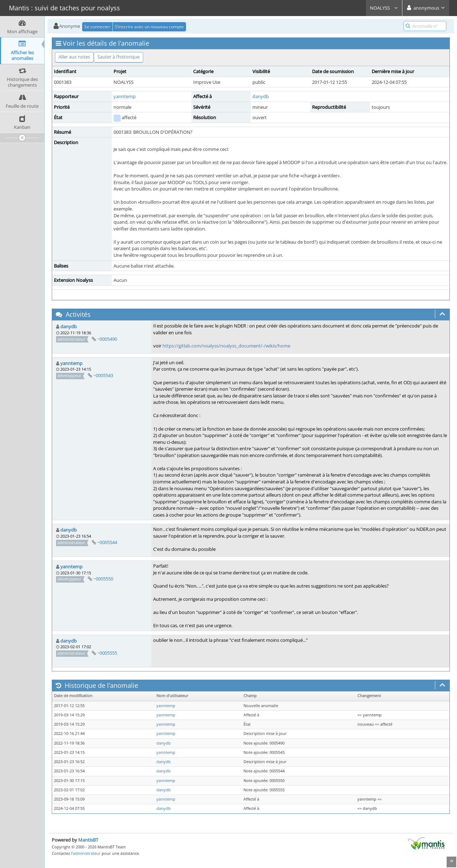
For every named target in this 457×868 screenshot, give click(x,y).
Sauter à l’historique (119, 57)
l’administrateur (86, 853)
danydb (261, 96)
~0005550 (103, 579)
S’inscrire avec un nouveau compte (149, 27)
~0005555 (107, 653)
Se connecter (97, 27)
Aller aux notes (74, 57)
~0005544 (107, 542)
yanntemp (125, 96)
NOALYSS (384, 8)
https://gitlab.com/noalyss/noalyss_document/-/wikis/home (226, 346)
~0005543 (103, 375)
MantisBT (88, 840)
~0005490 (107, 339)
